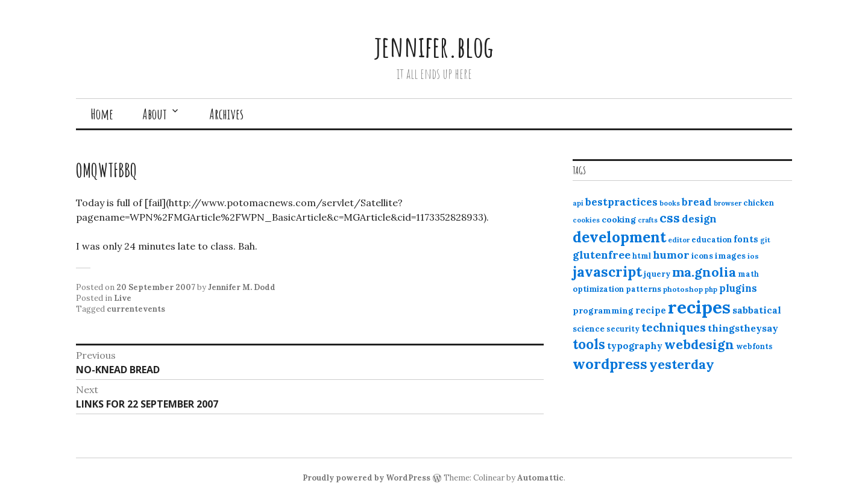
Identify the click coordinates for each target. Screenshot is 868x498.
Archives (226, 114)
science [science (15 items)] (589, 329)
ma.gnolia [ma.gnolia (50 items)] (704, 272)
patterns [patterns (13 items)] (643, 289)
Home (102, 114)
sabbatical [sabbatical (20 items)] (757, 310)
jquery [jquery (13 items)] (657, 274)
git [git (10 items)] (765, 240)
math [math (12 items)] (748, 274)
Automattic (540, 478)
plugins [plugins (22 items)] (738, 288)
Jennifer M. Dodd (242, 287)
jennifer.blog (434, 46)
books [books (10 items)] (670, 203)
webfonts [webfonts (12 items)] (754, 346)
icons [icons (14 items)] (702, 256)
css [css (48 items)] (670, 218)
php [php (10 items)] (711, 289)
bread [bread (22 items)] (697, 202)
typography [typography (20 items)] (635, 345)
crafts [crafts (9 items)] (648, 220)
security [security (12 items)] (623, 329)
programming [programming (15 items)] (603, 310)
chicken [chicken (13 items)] (759, 203)
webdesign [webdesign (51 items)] (699, 344)
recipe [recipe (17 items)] (651, 310)
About (155, 114)
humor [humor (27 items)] (671, 255)
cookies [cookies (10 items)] (586, 220)
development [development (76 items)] (619, 237)
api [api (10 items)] (578, 203)
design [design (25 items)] (699, 219)
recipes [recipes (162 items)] (699, 307)
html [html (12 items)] (642, 256)
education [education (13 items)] (712, 240)
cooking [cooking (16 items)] (619, 219)
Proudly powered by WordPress (366, 478)
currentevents (136, 309)
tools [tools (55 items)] (589, 344)
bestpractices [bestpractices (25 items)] (621, 202)
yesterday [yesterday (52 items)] (682, 364)
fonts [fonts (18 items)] (746, 239)
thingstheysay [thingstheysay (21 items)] (743, 328)
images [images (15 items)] (730, 256)
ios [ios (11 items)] (753, 256)
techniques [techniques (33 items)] (674, 327)
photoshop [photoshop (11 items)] (683, 289)
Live (123, 298)
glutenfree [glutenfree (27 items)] (602, 255)
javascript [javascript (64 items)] (607, 272)
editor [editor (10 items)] (679, 240)
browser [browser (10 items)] (728, 203)
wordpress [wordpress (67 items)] (610, 364)
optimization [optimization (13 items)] (598, 289)
